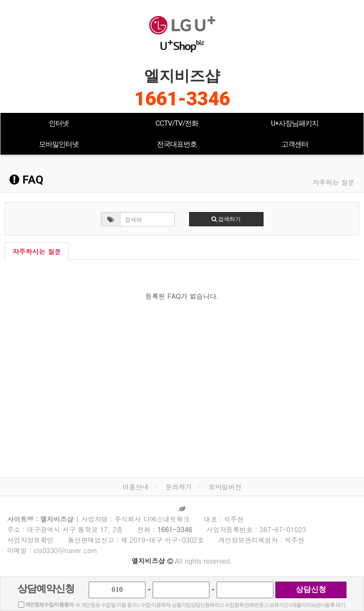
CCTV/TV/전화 (177, 123)
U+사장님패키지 (295, 123)
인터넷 (59, 123)
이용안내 (136, 487)
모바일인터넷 (59, 144)
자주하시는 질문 (37, 251)
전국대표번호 (177, 144)
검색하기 (226, 219)
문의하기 (179, 487)
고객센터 (295, 144)
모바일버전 (225, 487)
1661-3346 (182, 99)
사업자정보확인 (30, 540)
